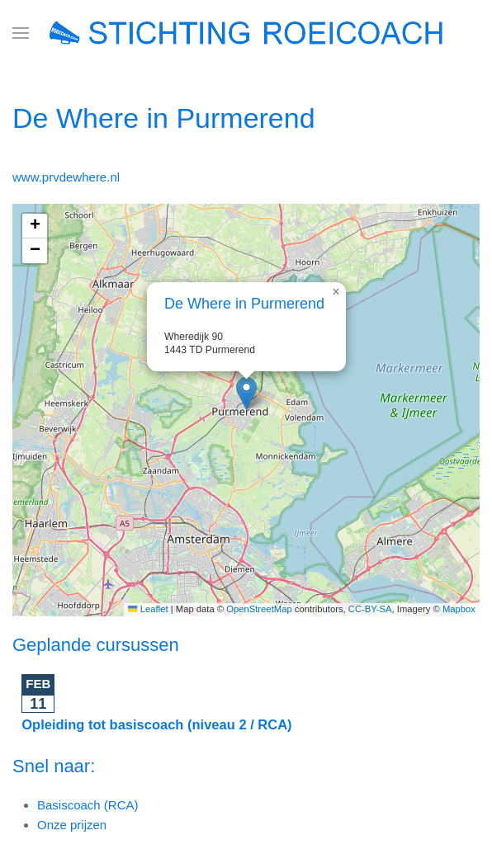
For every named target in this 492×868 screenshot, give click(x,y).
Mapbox (459, 609)
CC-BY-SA (370, 609)
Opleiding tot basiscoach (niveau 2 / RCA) (156, 724)
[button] (21, 33)
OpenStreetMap (259, 609)
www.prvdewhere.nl (66, 177)
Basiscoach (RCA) (88, 805)
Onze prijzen (72, 825)
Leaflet (148, 609)
